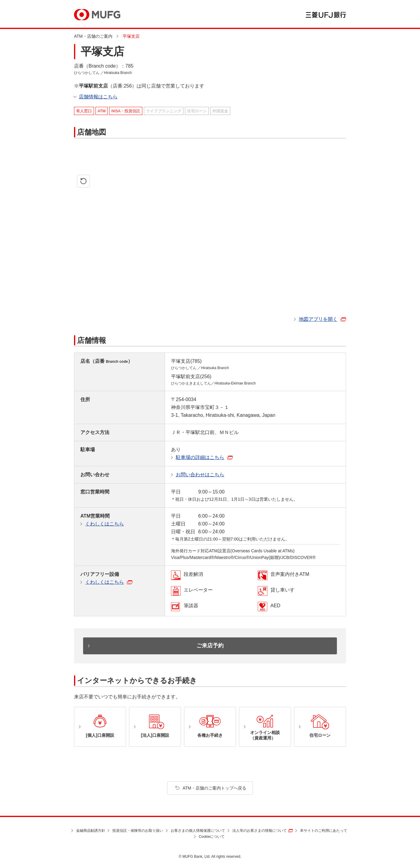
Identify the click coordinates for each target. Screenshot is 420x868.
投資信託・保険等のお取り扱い (138, 831)
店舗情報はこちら (98, 97)
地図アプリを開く (318, 319)
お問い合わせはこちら (200, 475)
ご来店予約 (210, 646)
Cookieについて (212, 837)
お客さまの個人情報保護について (198, 831)
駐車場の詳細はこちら (200, 457)
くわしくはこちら (105, 524)
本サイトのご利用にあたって (324, 831)
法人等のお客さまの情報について (260, 831)
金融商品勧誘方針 (91, 831)
